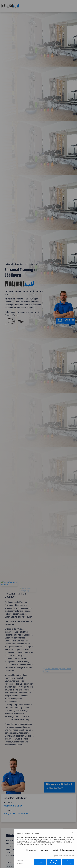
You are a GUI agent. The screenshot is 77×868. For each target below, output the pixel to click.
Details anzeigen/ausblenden (65, 856)
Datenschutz (20, 860)
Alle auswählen (40, 862)
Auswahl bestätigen (54, 862)
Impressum (20, 863)
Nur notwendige (68, 862)
